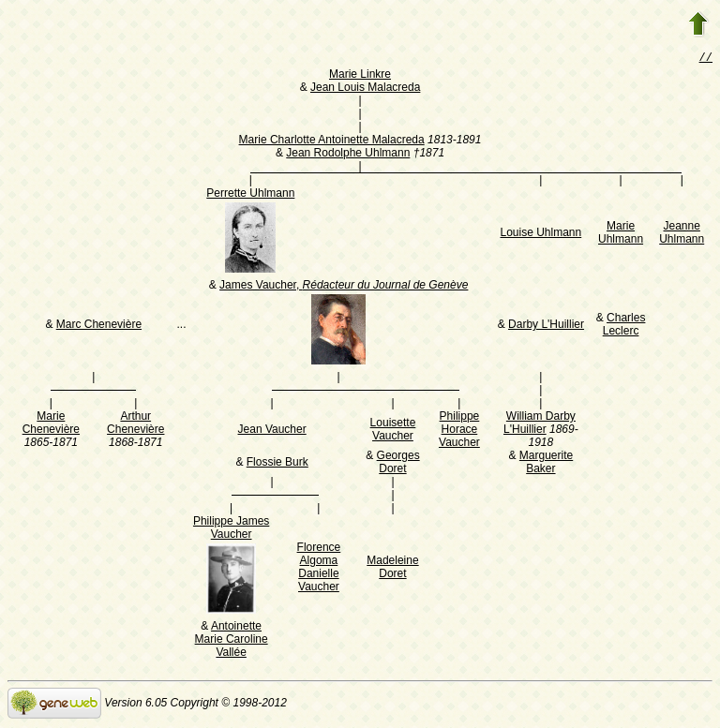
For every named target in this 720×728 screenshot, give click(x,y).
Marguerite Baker (546, 464)
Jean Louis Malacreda (365, 89)
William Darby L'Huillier (540, 424)
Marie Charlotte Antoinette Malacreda (332, 141)
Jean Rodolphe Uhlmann (348, 155)
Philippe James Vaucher (231, 529)
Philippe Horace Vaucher (459, 431)
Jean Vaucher (272, 431)
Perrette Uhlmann (250, 195)
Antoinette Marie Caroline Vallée (232, 641)
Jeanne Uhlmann (682, 234)
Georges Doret (398, 464)
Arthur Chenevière (135, 424)
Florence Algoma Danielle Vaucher (319, 569)
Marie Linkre (360, 76)
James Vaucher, (344, 287)
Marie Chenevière (51, 424)
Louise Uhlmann (541, 234)
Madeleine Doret (392, 569)
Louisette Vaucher (393, 431)
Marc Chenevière (99, 326)
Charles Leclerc (624, 326)
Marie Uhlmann (621, 234)
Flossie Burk (277, 464)
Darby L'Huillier (546, 326)
